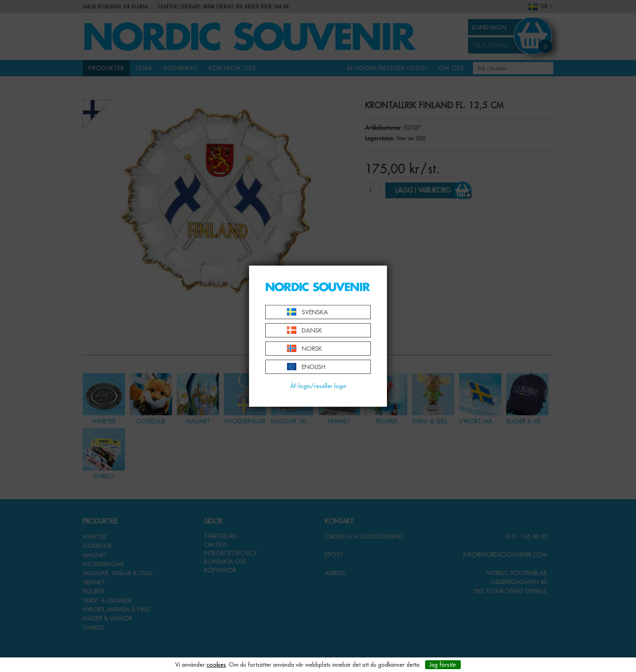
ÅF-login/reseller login (318, 386)
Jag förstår (443, 665)
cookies (216, 665)
